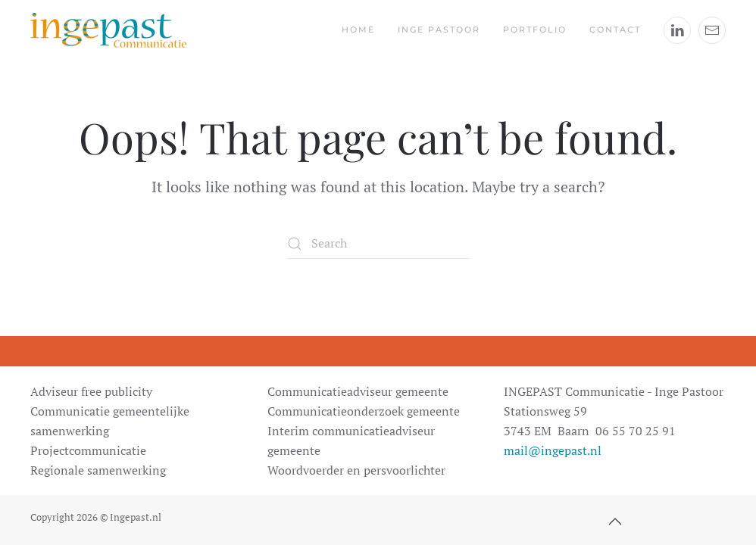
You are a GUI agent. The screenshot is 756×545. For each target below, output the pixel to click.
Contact (615, 30)
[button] (615, 522)
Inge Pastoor (439, 30)
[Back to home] (108, 30)
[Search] (378, 244)
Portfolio (535, 30)
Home (358, 30)
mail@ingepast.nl (553, 450)
